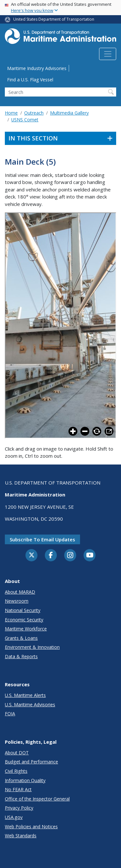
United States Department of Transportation (54, 19)
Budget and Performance (31, 762)
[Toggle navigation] (108, 54)
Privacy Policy (19, 808)
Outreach (34, 113)
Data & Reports (21, 656)
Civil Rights (16, 771)
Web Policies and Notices (31, 827)
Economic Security (24, 620)
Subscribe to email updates (42, 539)
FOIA (10, 714)
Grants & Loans (21, 638)
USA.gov (14, 817)
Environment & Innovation (32, 647)
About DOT (17, 753)
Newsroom (17, 601)
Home (11, 113)
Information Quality (25, 780)
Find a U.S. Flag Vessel (30, 80)
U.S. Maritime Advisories (30, 705)
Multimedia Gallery (69, 113)
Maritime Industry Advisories (37, 68)
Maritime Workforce (26, 629)
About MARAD (20, 592)
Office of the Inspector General (37, 799)
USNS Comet (25, 120)
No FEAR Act (18, 789)
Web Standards (21, 836)
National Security (23, 610)
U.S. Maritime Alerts (25, 695)
